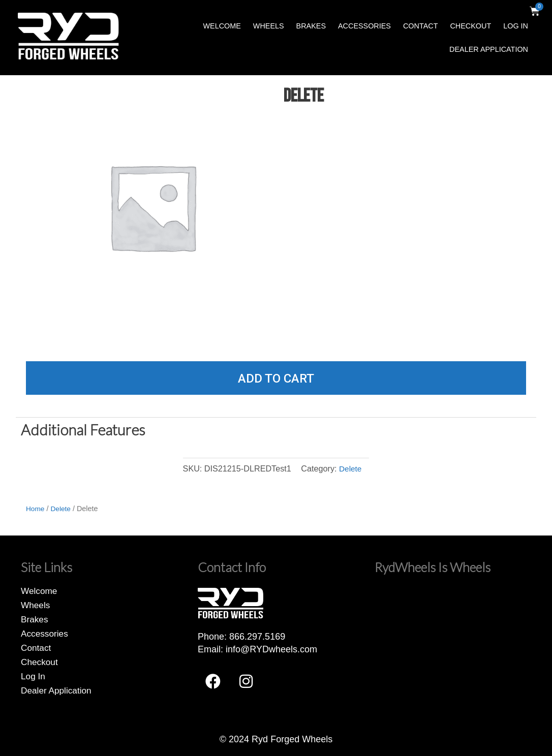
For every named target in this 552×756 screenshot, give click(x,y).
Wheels (269, 26)
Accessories (364, 26)
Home (36, 509)
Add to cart (276, 379)
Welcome (222, 26)
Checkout (470, 26)
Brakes (311, 26)
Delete (350, 468)
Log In (516, 26)
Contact (420, 26)
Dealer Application (489, 49)
